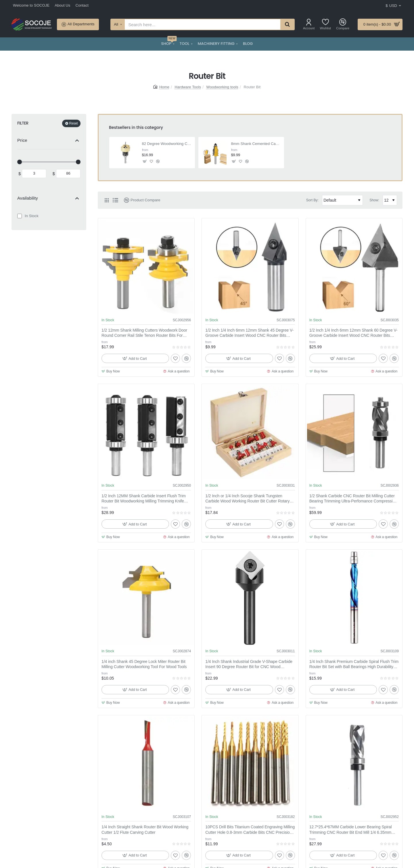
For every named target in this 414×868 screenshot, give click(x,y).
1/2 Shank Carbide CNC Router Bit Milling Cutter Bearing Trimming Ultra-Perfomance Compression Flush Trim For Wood (353, 499)
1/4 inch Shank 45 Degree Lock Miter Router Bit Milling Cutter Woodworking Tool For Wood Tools (144, 664)
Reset (74, 123)
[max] (68, 174)
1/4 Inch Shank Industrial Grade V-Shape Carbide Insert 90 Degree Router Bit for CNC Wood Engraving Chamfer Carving (249, 664)
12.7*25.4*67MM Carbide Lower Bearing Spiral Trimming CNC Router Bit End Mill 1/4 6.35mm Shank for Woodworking (351, 830)
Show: (374, 200)
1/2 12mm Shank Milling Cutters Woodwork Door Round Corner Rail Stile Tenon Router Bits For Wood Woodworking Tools (144, 333)
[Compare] (343, 24)
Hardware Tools (188, 87)
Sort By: (312, 200)
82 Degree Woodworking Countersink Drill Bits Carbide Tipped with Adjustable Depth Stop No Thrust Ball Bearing (167, 144)
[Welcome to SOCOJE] (31, 6)
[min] (34, 174)
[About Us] (62, 6)
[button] (145, 161)
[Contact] (82, 6)
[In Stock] (20, 216)
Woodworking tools (222, 87)
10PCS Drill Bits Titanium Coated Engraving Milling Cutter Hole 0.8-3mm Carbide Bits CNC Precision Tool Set (250, 830)
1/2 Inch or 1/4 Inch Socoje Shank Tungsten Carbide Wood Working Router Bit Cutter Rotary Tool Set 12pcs (247, 499)
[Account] (309, 24)
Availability (28, 198)
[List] (115, 200)
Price (22, 140)
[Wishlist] (326, 24)
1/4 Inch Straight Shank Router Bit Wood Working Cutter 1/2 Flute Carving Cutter (145, 829)
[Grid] (107, 200)
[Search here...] (287, 24)
